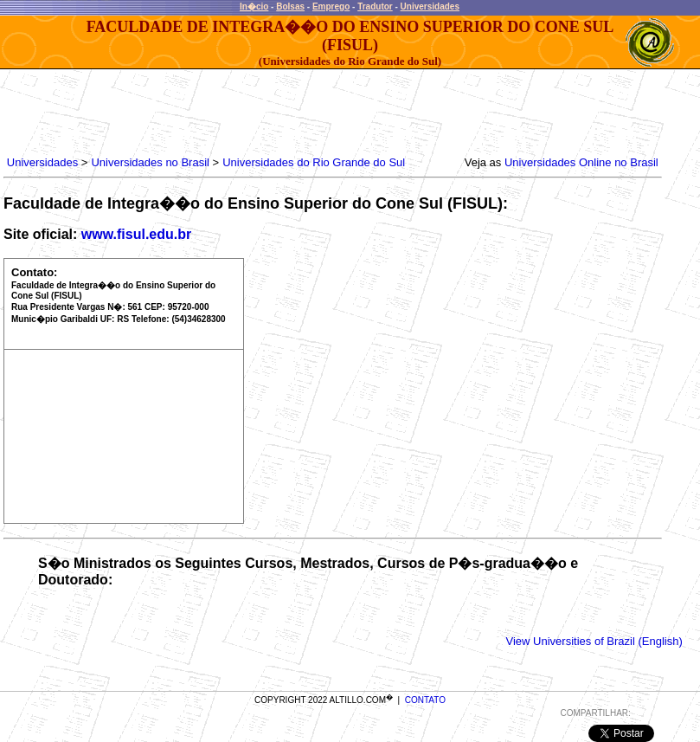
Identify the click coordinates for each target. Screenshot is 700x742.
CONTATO (425, 700)
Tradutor (375, 6)
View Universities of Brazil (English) (594, 641)
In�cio (254, 6)
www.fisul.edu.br (136, 234)
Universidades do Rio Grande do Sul (314, 162)
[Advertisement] (318, 108)
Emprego (331, 6)
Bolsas (290, 6)
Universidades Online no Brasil (581, 162)
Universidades (430, 6)
